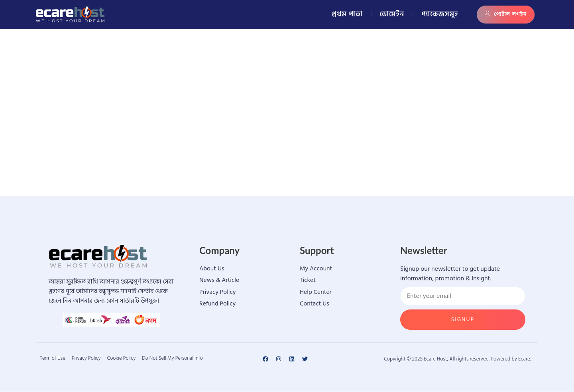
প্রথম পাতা (347, 14)
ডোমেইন (392, 14)
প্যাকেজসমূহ (440, 14)
